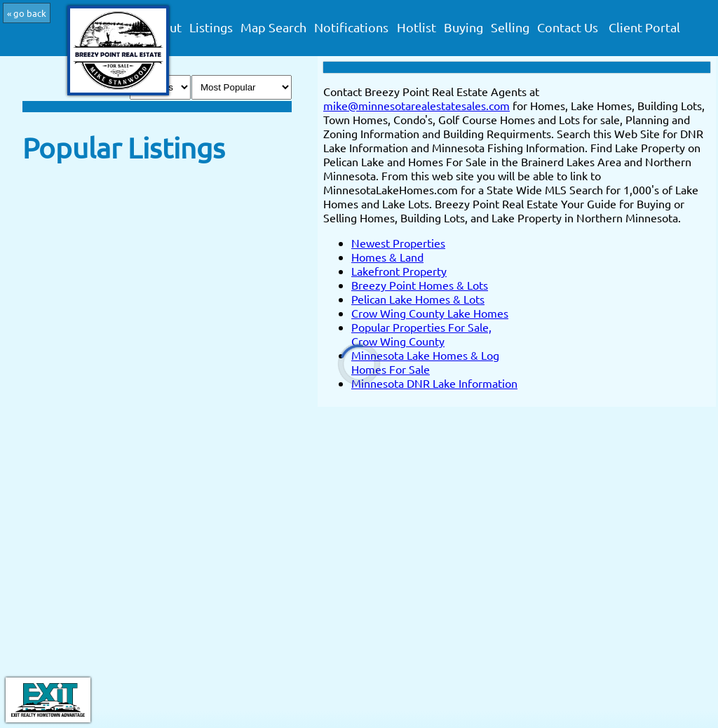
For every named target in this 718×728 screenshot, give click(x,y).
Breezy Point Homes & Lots (420, 285)
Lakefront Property (399, 271)
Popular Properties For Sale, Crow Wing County (421, 334)
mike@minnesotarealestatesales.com (416, 105)
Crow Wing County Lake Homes (430, 313)
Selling (510, 28)
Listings (211, 28)
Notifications (351, 28)
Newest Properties (398, 243)
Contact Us (568, 28)
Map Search (273, 28)
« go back (27, 13)
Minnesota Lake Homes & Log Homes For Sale (425, 362)
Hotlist (416, 28)
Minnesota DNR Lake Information (434, 383)
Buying (463, 28)
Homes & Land (387, 257)
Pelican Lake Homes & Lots (418, 299)
